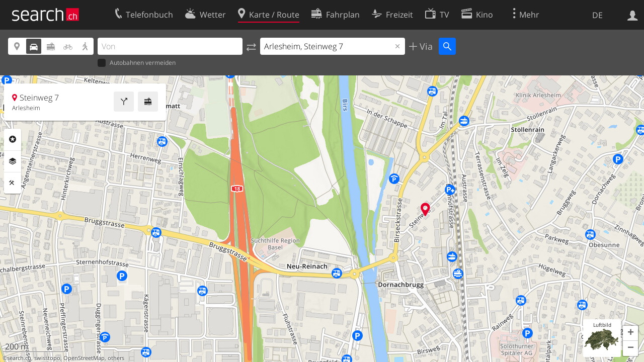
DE (597, 15)
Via (425, 46)
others (116, 358)
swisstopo (47, 358)
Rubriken (13, 139)
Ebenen (13, 161)
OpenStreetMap (84, 358)
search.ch (19, 358)
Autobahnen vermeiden (137, 63)
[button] (630, 333)
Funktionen (13, 183)
